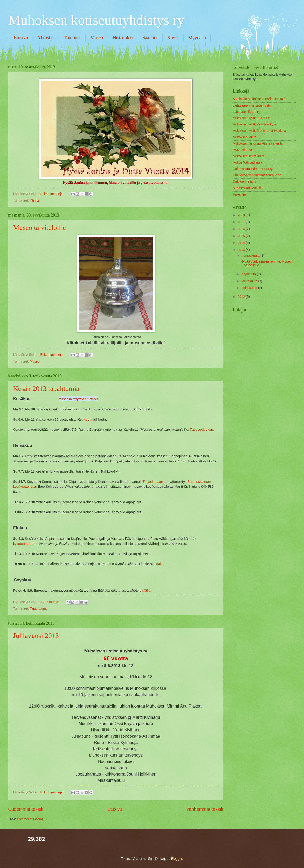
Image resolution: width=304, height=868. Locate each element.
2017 (242, 222)
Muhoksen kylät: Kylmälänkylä (254, 124)
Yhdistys (46, 38)
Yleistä (34, 201)
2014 (242, 243)
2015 (242, 236)
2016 (242, 229)
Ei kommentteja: (52, 194)
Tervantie (239, 194)
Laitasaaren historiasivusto (252, 105)
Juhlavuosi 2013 (36, 635)
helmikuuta (250, 288)
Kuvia (173, 38)
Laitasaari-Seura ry (246, 112)
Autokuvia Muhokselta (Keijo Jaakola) (260, 99)
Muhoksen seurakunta (249, 156)
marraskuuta (251, 256)
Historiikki (123, 38)
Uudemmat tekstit (26, 809)
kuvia (88, 420)
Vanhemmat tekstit (205, 809)
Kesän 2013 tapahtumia (46, 388)
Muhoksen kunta (244, 137)
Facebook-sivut (201, 430)
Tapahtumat (38, 609)
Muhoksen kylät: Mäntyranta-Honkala (259, 131)
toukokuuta (250, 281)
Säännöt (150, 38)
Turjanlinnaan (153, 482)
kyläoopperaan (24, 544)
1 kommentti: (50, 602)
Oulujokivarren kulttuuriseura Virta (257, 175)
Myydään (197, 38)
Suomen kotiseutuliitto (248, 188)
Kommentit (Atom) (30, 819)
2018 (242, 215)
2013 (242, 250)
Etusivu (21, 38)
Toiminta (72, 38)
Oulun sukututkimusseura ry (253, 169)
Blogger (177, 859)
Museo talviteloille (40, 227)
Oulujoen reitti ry (244, 182)
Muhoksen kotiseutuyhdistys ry (96, 20)
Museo (97, 38)
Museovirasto (242, 150)
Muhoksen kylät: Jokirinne (251, 118)
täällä (159, 564)
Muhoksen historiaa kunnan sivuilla (258, 144)
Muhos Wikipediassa (248, 162)
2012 (242, 297)
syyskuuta (249, 274)
